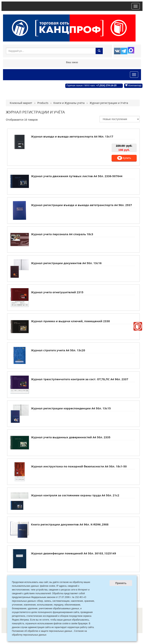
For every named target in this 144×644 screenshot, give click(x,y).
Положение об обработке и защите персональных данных (42, 631)
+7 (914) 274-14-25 (106, 85)
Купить (124, 158)
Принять (121, 583)
